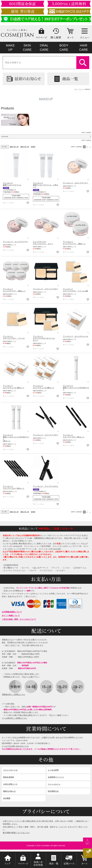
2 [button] (87, 147)
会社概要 (7, 798)
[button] (90, 147)
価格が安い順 (14, 147)
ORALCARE (44, 48)
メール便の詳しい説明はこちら (14, 718)
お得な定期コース (10, 784)
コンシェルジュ (54, 784)
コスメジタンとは (10, 770)
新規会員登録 (9, 777)
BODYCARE (64, 48)
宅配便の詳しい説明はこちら (13, 694)
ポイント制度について (11, 616)
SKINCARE (27, 48)
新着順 (33, 147)
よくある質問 (53, 770)
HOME (76, 89)
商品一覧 (81, 89)
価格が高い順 (25, 147)
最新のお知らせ (9, 791)
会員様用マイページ (56, 777)
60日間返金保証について (12, 612)
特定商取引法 (53, 791)
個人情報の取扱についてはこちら (16, 833)
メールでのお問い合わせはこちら (15, 746)
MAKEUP (10, 48)
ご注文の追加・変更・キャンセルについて (19, 619)
